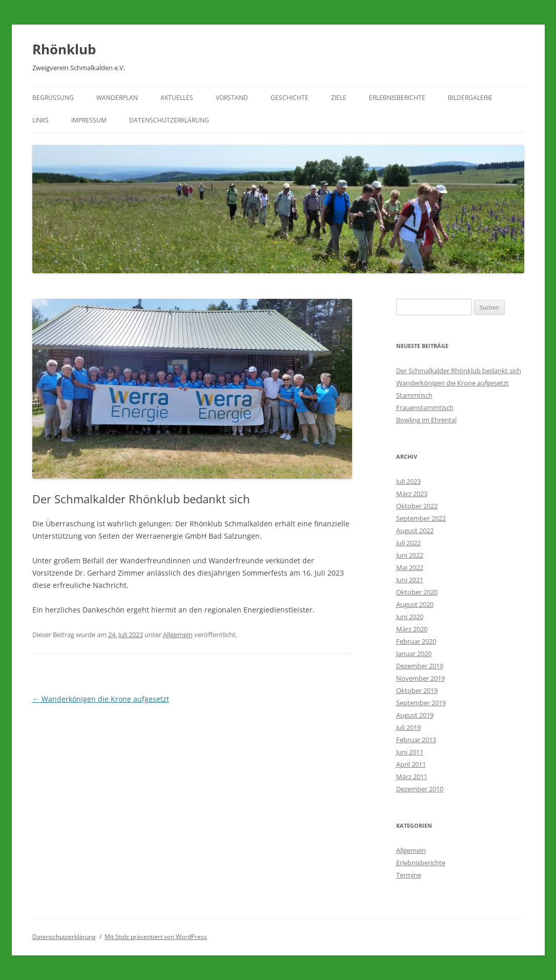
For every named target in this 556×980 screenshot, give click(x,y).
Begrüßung (53, 98)
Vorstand (232, 98)
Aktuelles (177, 98)
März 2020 (412, 629)
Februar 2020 (416, 641)
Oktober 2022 (417, 506)
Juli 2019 (408, 727)
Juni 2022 (410, 555)
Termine (409, 875)
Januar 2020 (414, 654)
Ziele (339, 98)
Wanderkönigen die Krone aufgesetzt (101, 699)
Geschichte (290, 98)
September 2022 (421, 518)
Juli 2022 (408, 543)
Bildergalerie (470, 98)
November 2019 (420, 678)
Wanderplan (117, 98)
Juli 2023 (408, 481)
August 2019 (415, 715)
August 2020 (415, 604)
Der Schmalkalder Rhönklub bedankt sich (459, 371)
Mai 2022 (410, 567)
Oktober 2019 (417, 690)
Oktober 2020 (417, 592)
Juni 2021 (410, 580)
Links (40, 120)
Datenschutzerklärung (169, 120)
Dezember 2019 (420, 666)
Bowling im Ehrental (426, 420)
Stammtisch (414, 395)
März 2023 (412, 494)
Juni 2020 (410, 617)
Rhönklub (64, 49)
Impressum (89, 120)
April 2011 (411, 764)
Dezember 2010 (420, 789)
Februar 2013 (416, 740)
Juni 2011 (410, 752)
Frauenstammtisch (425, 407)
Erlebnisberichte (397, 98)
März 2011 (412, 777)
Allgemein (178, 635)
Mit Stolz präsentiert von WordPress (156, 937)
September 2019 (421, 703)
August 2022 (415, 530)
